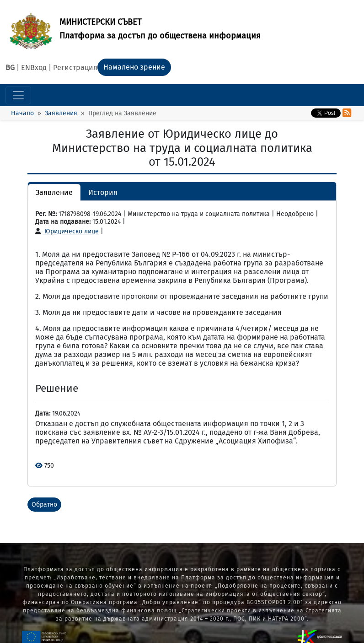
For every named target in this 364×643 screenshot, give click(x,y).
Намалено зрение (134, 67)
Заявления (61, 113)
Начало (22, 113)
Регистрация (75, 68)
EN (26, 68)
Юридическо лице (67, 231)
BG (10, 68)
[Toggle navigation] (18, 95)
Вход (38, 68)
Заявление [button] (54, 192)
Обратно (44, 505)
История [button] (103, 192)
